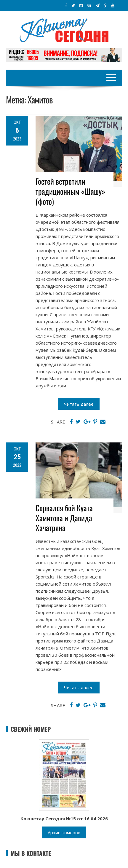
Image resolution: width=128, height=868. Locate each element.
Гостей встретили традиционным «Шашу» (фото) (71, 191)
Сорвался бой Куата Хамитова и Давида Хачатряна (64, 518)
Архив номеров (64, 832)
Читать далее (79, 404)
